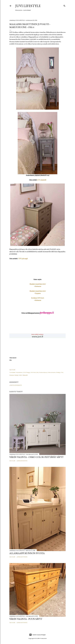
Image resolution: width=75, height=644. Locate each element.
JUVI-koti (33, 372)
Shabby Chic (60, 372)
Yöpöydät (25, 375)
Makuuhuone (52, 372)
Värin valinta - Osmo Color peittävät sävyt (36, 457)
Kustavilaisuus (43, 372)
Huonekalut (19, 372)
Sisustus (12, 375)
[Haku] (64, 5)
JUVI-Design (27, 372)
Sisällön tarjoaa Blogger (37, 635)
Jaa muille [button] (12, 370)
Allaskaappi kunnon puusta (27, 553)
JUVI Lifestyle (28, 6)
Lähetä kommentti (16, 385)
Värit (20, 375)
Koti (38, 372)
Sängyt (17, 375)
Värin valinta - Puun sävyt (26, 619)
